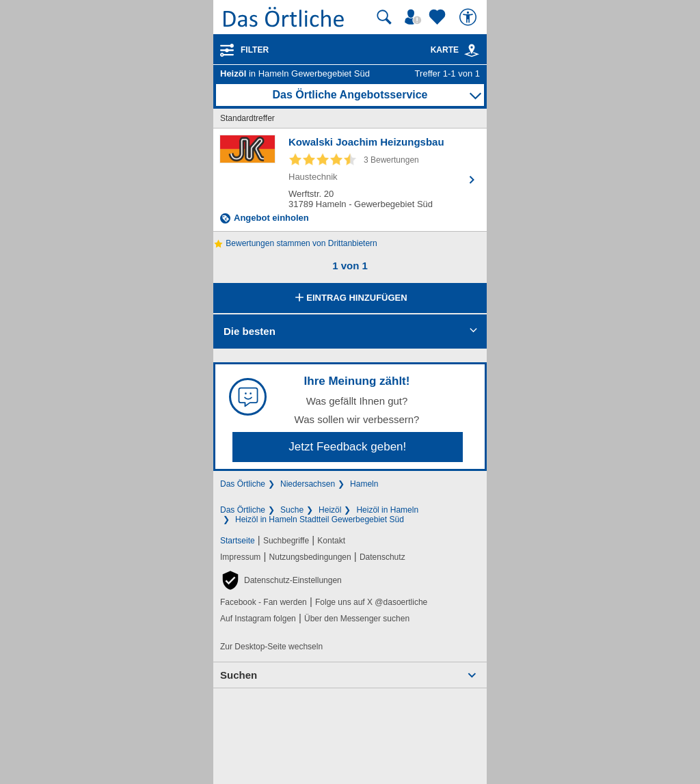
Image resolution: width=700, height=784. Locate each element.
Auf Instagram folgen (258, 619)
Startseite (238, 541)
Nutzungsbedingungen (310, 557)
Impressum (240, 557)
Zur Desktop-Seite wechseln (271, 647)
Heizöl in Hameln (387, 510)
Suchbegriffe (286, 541)
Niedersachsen (308, 484)
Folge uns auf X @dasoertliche (371, 602)
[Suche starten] (384, 17)
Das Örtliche (243, 484)
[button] (281, 580)
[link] (472, 51)
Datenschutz (382, 557)
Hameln (364, 484)
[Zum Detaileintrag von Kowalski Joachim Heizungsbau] (350, 180)
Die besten (250, 331)
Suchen (239, 675)
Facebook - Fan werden (264, 602)
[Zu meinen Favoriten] (439, 17)
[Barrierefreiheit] (470, 17)
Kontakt (331, 541)
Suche (292, 510)
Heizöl (330, 510)
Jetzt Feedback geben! (347, 447)
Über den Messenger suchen (357, 619)
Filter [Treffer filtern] (255, 50)
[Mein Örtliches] (415, 17)
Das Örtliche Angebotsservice (350, 95)
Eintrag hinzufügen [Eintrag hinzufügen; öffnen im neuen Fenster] (350, 299)
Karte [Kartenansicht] (455, 50)
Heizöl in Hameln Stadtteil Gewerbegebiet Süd (320, 519)
